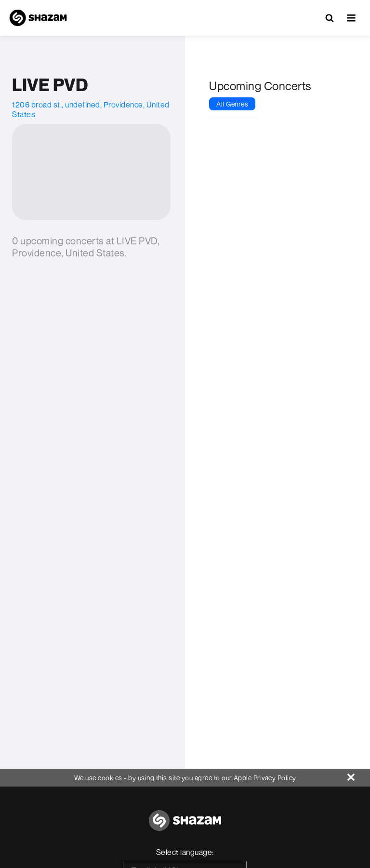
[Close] (359, 775)
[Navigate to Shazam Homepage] (38, 18)
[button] (351, 18)
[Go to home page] (185, 826)
